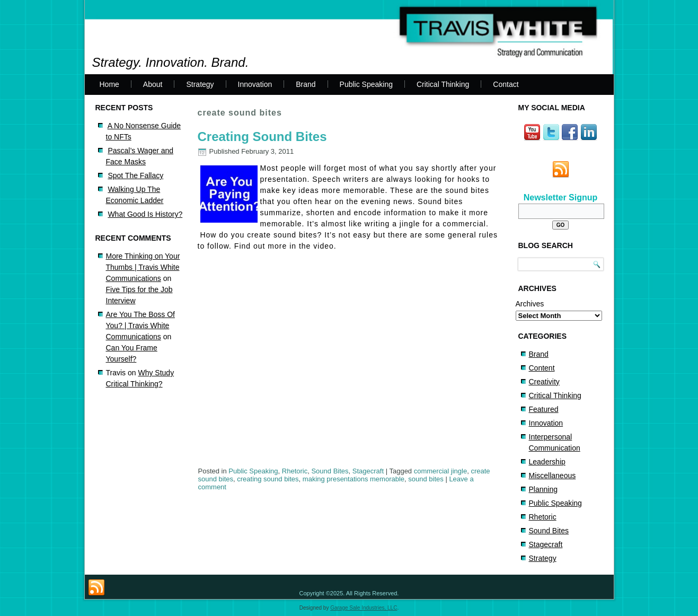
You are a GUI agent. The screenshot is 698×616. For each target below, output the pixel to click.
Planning (544, 489)
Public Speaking (366, 84)
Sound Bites (330, 471)
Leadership (547, 462)
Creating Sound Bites (262, 137)
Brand (306, 84)
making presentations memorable (354, 479)
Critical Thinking (443, 84)
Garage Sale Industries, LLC (364, 608)
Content (542, 368)
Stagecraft (368, 471)
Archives (530, 304)
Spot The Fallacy (135, 175)
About (153, 84)
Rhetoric (295, 471)
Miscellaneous (553, 476)
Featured (544, 409)
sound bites (426, 479)
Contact (506, 84)
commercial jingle (440, 471)
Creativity (544, 382)
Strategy (200, 84)
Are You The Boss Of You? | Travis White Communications (141, 325)
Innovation (255, 84)
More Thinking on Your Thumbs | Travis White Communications (143, 267)
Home (109, 84)
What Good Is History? (145, 214)
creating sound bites (268, 479)
